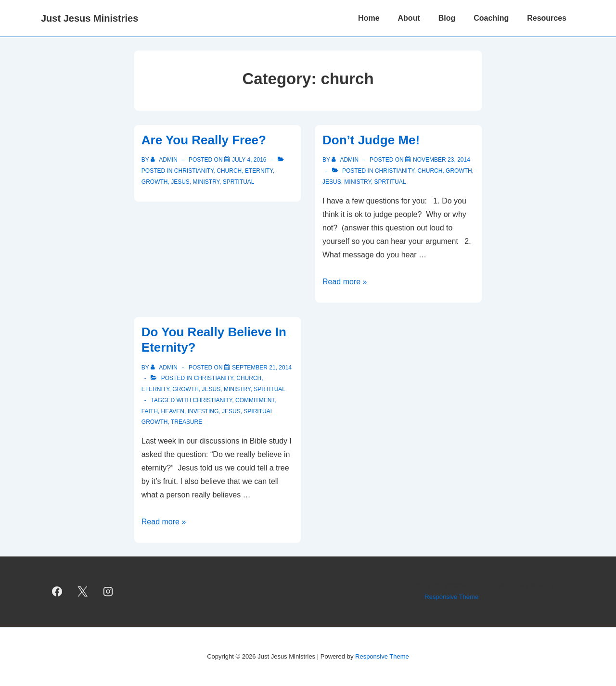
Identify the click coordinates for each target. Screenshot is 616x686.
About (409, 18)
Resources (547, 18)
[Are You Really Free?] (249, 160)
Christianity (213, 400)
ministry (206, 182)
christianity (194, 171)
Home (369, 18)
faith (150, 411)
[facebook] (57, 592)
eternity (259, 171)
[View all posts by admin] (165, 160)
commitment (255, 400)
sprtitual (239, 182)
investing (203, 411)
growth (155, 182)
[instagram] (108, 592)
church (229, 171)
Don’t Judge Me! (371, 140)
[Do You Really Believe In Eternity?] (262, 368)
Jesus (180, 182)
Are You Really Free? (204, 140)
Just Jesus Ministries (90, 18)
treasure (186, 422)
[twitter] (83, 592)
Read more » (345, 282)
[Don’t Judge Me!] (442, 160)
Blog (447, 18)
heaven (172, 411)
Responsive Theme (451, 597)
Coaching (491, 18)
